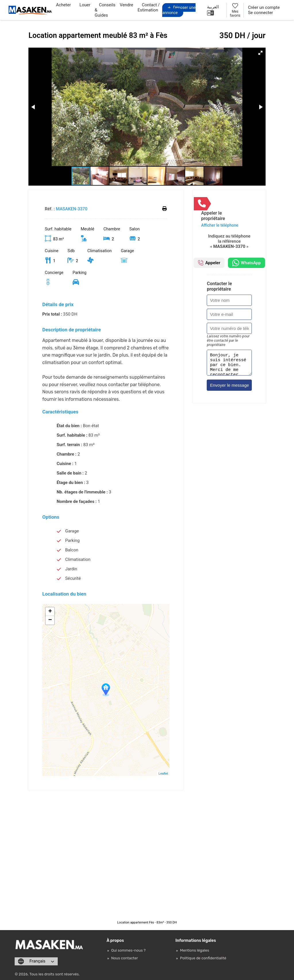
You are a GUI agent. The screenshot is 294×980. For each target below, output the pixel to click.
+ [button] (50, 612)
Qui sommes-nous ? (128, 950)
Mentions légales (195, 950)
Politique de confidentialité (203, 958)
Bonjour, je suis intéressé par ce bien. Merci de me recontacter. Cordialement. (229, 364)
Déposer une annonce (179, 10)
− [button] (50, 620)
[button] (260, 53)
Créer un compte (264, 7)
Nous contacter (124, 958)
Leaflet (163, 773)
